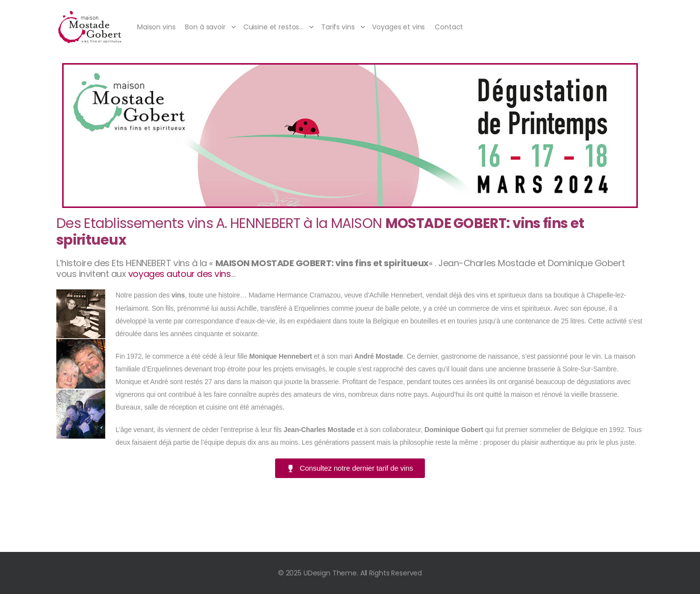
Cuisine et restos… (273, 27)
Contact (449, 27)
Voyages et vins (398, 27)
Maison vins (156, 27)
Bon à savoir (205, 27)
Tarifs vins (338, 27)
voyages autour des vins (180, 274)
